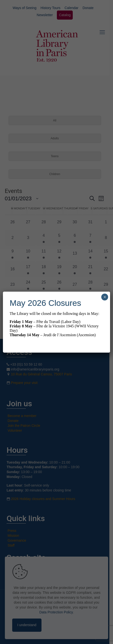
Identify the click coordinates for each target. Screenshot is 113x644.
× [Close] (105, 297)
